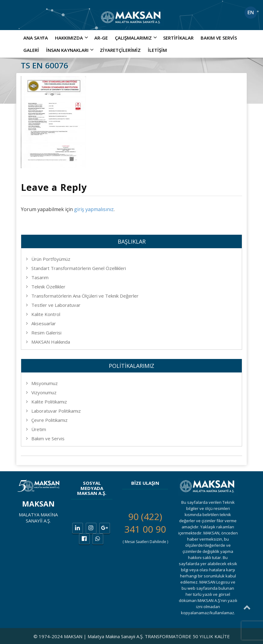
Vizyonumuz (44, 392)
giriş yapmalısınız (94, 209)
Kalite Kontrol (46, 314)
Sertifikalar (178, 38)
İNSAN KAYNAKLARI (71, 50)
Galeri (31, 50)
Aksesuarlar (44, 323)
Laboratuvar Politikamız (56, 411)
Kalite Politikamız (49, 402)
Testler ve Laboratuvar (56, 305)
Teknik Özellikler (48, 287)
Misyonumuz (45, 383)
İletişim (157, 50)
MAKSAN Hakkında (51, 342)
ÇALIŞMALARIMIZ (137, 38)
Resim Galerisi (46, 333)
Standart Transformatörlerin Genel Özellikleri (79, 268)
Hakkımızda (72, 38)
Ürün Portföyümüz (51, 259)
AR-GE (101, 38)
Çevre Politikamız (49, 420)
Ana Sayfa (36, 38)
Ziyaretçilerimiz (120, 50)
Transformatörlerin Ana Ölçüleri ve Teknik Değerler (85, 296)
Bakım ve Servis (219, 38)
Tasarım (40, 277)
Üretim (39, 429)
